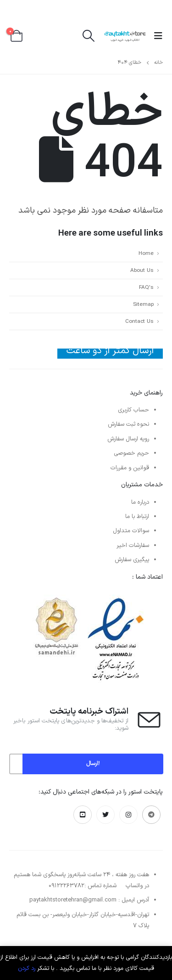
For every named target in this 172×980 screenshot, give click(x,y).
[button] (155, 36)
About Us (142, 270)
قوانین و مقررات (130, 468)
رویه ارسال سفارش (128, 439)
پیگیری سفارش (132, 560)
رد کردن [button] (27, 969)
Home (146, 253)
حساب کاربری (133, 410)
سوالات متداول (131, 531)
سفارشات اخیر (133, 546)
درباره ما (140, 502)
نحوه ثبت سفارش (128, 424)
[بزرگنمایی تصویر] (86, 590)
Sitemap (143, 304)
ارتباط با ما (137, 517)
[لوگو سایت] (125, 36)
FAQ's (146, 287)
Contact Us (139, 321)
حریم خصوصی (131, 453)
